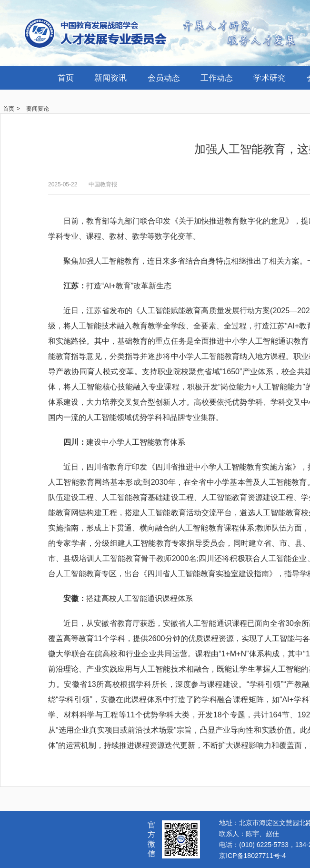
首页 (66, 78)
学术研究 (270, 78)
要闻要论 (38, 109)
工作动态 (217, 78)
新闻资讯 (110, 78)
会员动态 (164, 78)
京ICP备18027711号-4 (252, 856)
